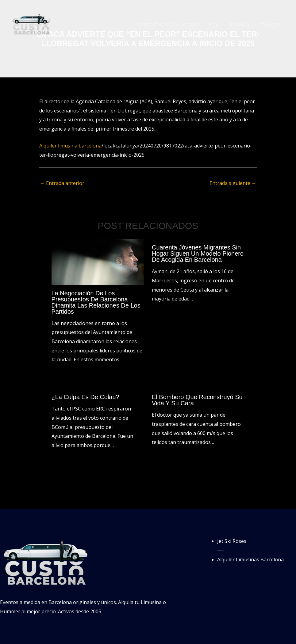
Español (240, 25)
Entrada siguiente (233, 183)
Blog (214, 25)
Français (270, 25)
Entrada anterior (62, 183)
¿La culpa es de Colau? (85, 397)
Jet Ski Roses (232, 541)
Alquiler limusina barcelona (70, 146)
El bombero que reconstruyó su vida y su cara (197, 400)
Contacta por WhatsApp (168, 25)
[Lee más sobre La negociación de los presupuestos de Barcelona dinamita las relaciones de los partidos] (98, 262)
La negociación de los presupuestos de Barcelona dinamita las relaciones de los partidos (96, 302)
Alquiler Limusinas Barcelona (250, 560)
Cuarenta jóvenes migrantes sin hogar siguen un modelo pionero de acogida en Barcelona (198, 253)
